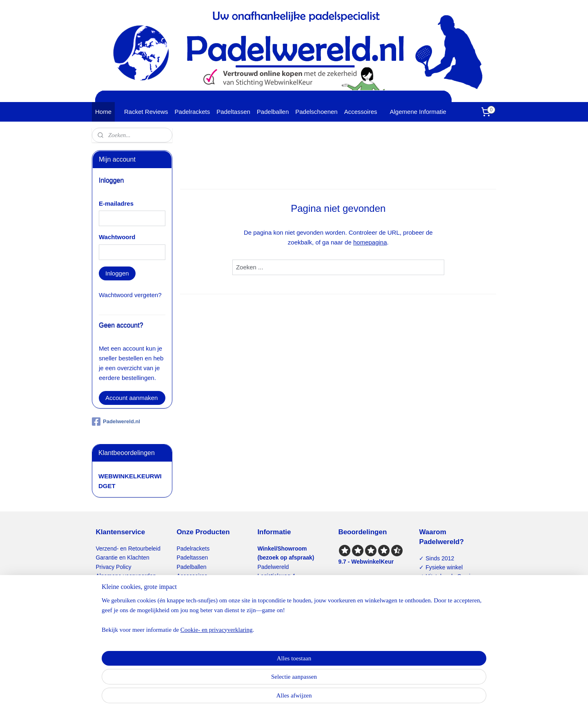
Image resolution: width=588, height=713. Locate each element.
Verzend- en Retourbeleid (128, 549)
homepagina (370, 242)
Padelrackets (193, 112)
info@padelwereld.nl (292, 631)
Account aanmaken (131, 398)
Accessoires (361, 112)
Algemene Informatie (418, 112)
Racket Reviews (146, 112)
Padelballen (273, 112)
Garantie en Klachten (122, 558)
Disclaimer (109, 585)
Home (103, 112)
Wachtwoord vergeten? (130, 295)
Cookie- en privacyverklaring (207, 703)
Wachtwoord (117, 237)
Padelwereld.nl (116, 422)
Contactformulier (117, 594)
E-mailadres (116, 203)
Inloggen (117, 273)
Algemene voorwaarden (126, 576)
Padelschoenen (316, 112)
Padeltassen (233, 112)
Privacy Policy (113, 567)
